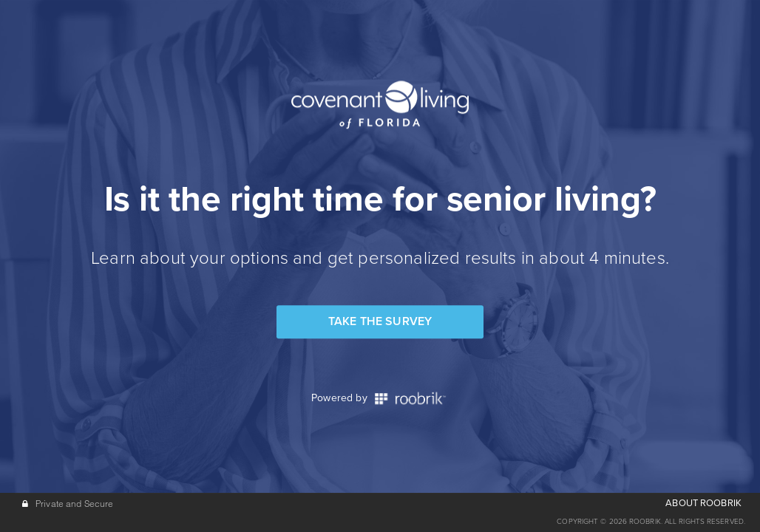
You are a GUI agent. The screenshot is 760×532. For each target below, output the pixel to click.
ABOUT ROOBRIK (703, 503)
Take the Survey (380, 321)
